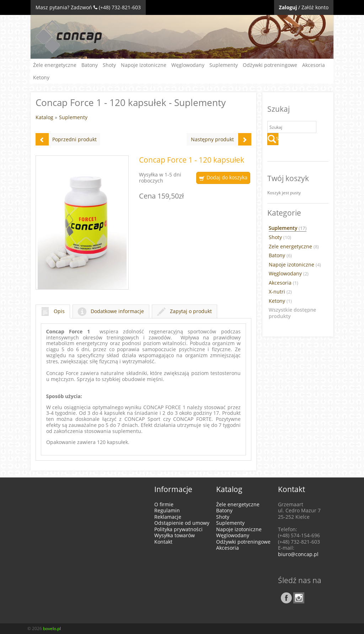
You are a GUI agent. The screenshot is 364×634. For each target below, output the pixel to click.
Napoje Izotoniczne (144, 65)
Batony (90, 65)
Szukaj (273, 139)
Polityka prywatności (178, 529)
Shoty (109, 65)
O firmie (164, 504)
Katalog (44, 117)
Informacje (173, 489)
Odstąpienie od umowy (182, 523)
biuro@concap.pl (298, 554)
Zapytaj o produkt (184, 311)
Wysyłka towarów (175, 535)
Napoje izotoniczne (295, 265)
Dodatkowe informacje (111, 311)
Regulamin (167, 510)
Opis (53, 311)
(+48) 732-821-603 (120, 7)
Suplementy (224, 65)
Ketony (41, 77)
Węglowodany (188, 65)
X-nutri (280, 292)
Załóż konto (315, 7)
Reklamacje (168, 517)
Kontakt (163, 542)
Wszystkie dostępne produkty (293, 313)
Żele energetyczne (55, 65)
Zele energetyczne (294, 247)
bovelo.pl (52, 628)
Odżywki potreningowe (270, 65)
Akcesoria (314, 65)
